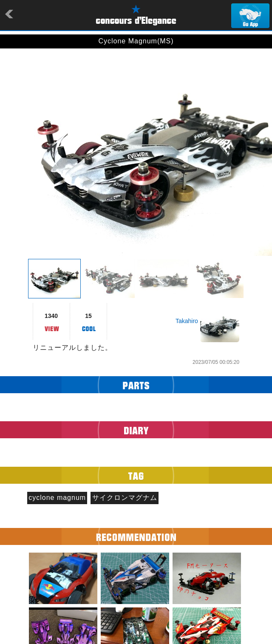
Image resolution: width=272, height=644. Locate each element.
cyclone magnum (57, 498)
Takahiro (187, 321)
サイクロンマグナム (125, 498)
